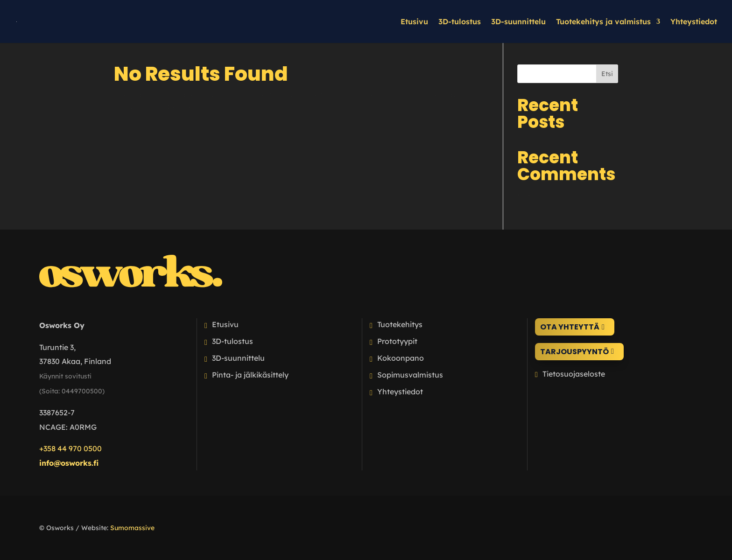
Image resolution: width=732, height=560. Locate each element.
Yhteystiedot (694, 22)
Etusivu (414, 22)
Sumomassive (132, 528)
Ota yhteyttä (570, 327)
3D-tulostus (460, 22)
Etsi (607, 74)
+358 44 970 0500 (70, 448)
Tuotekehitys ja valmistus (603, 22)
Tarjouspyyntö (574, 352)
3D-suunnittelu (518, 22)
